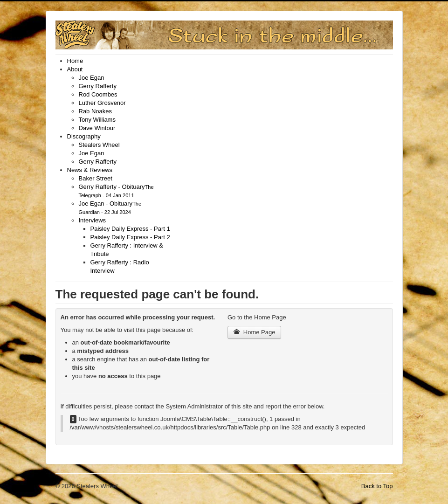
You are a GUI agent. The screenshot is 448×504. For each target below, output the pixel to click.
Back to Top (377, 486)
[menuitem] (75, 61)
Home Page (255, 332)
